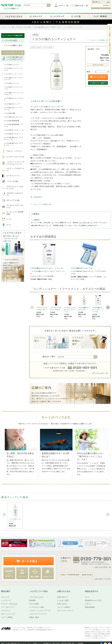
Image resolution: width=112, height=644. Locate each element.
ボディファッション (8, 614)
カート (87, 597)
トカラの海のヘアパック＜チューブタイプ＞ (14, 94)
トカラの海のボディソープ (12, 104)
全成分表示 (38, 197)
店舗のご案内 (34, 617)
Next (108, 307)
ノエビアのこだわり (36, 597)
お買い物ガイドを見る (103, 579)
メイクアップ (6, 600)
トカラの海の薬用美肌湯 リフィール (14, 125)
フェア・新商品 (7, 617)
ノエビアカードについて (38, 614)
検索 (96, 357)
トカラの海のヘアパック (11, 83)
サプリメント (6, 611)
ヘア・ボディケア (8, 607)
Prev (32, 307)
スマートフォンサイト (65, 611)
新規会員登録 (90, 607)
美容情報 (32, 600)
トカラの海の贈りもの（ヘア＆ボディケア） (47, 27)
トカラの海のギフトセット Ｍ (14, 130)
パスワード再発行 (64, 607)
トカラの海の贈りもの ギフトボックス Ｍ (14, 138)
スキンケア (5, 597)
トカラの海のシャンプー (11, 65)
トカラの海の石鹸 (9, 113)
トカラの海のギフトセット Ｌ (14, 134)
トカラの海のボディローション (14, 117)
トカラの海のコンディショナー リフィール (14, 79)
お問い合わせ (62, 604)
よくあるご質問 (63, 600)
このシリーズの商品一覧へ (100, 40)
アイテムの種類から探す (13, 45)
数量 (88, 72)
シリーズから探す (11, 40)
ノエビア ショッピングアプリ (40, 611)
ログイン (88, 604)
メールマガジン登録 (36, 607)
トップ (3, 27)
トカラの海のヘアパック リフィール (13, 88)
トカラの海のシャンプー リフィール (13, 69)
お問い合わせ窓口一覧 (100, 373)
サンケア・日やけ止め (9, 604)
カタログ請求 (34, 604)
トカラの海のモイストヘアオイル (14, 99)
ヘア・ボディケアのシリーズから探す (19, 27)
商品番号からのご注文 (93, 600)
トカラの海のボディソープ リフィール (13, 109)
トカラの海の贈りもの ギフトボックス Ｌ (14, 144)
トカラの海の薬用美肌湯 (11, 121)
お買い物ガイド (63, 597)
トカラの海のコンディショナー (14, 74)
